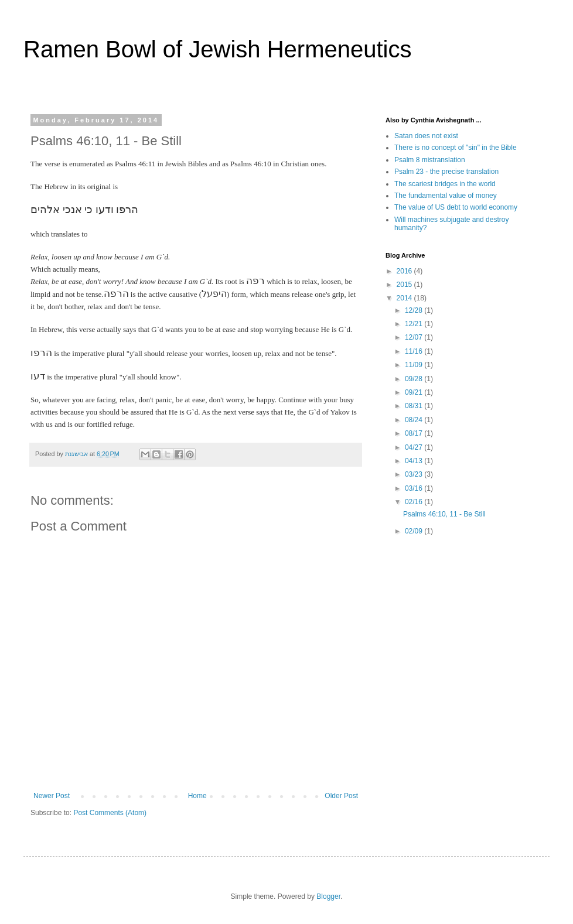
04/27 (415, 447)
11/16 (415, 351)
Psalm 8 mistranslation (430, 160)
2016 (405, 271)
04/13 (415, 461)
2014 (405, 298)
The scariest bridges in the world (445, 184)
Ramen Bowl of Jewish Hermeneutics (217, 49)
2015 (405, 285)
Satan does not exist (426, 136)
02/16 (415, 502)
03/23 (415, 474)
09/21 (415, 392)
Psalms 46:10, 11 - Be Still (444, 514)
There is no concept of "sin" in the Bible (456, 148)
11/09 (415, 365)
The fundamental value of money (446, 196)
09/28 (415, 379)
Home (197, 796)
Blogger (328, 896)
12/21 (415, 324)
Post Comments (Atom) (110, 813)
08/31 (415, 406)
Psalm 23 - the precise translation (446, 172)
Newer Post (52, 796)
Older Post (341, 796)
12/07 (415, 337)
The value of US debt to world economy (456, 207)
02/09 (415, 531)
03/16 (415, 488)
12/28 (415, 310)
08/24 (415, 420)
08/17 (415, 433)
